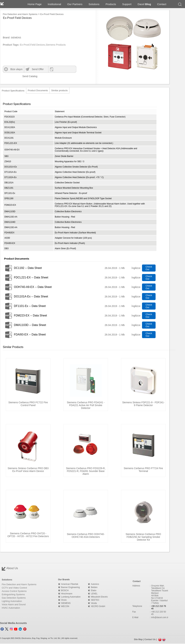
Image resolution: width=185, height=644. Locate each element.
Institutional (54, 4)
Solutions (94, 4)
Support (127, 4)
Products (111, 4)
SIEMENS (16, 38)
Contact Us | (151, 640)
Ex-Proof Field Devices (52, 14)
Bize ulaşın (16, 69)
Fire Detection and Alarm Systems (20, 14)
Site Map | (139, 640)
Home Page (35, 4)
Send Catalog (27, 76)
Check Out (149, 268)
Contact (162, 4)
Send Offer (38, 69)
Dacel (144, 4)
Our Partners (75, 4)
